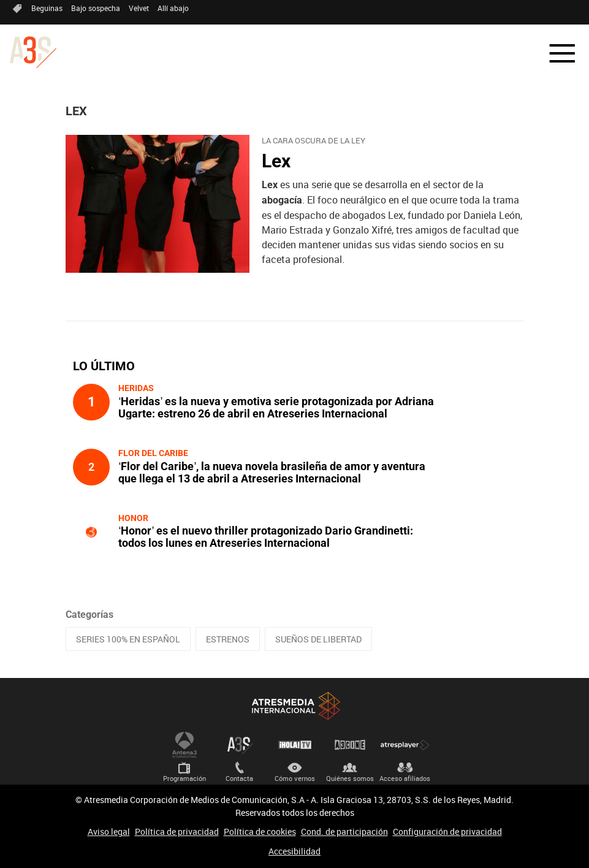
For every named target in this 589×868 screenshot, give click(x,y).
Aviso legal (109, 832)
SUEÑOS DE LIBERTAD (318, 639)
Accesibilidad (294, 851)
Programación (184, 778)
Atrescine (350, 745)
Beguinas (47, 8)
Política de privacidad (177, 832)
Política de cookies (260, 832)
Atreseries (240, 745)
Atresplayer (405, 745)
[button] (555, 53)
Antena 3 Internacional (184, 745)
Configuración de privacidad (447, 832)
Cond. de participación (344, 832)
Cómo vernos (295, 778)
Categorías (89, 615)
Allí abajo (173, 8)
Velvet (139, 8)
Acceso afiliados (405, 778)
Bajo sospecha (96, 8)
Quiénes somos (350, 778)
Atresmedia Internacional (295, 706)
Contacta (239, 778)
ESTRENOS (228, 639)
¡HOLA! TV (295, 745)
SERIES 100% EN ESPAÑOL (128, 639)
